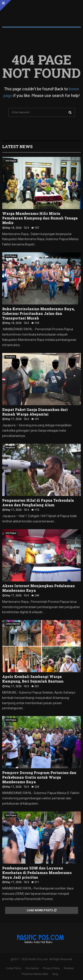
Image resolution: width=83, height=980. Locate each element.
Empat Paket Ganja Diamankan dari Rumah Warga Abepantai (35, 412)
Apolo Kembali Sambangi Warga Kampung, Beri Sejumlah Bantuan (33, 679)
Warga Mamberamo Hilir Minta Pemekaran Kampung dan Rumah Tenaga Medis (40, 218)
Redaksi (69, 968)
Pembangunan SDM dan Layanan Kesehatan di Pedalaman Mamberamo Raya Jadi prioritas (37, 873)
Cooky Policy (14, 968)
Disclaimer (32, 968)
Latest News (17, 147)
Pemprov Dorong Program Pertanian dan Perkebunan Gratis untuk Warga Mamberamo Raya (39, 777)
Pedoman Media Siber (35, 974)
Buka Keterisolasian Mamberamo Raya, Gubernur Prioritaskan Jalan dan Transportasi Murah (39, 313)
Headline (10, 357)
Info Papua (11, 161)
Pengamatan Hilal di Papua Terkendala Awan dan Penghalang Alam (38, 503)
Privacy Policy (51, 968)
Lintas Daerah (13, 624)
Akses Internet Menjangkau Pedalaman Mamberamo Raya (39, 588)
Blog (55, 974)
